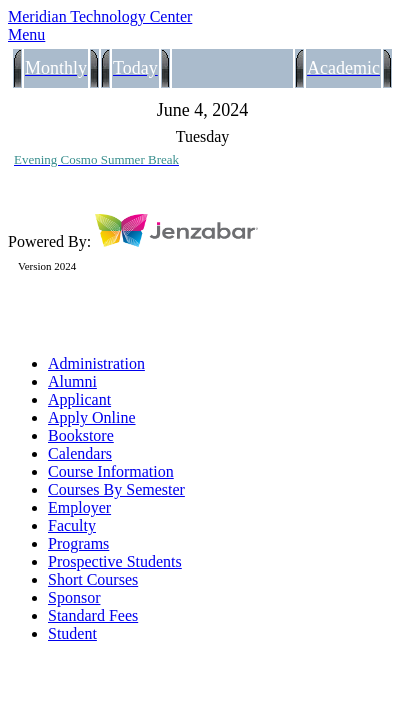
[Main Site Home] (202, 17)
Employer (79, 507)
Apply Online (92, 417)
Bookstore (81, 435)
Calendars (80, 453)
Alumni (72, 381)
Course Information (111, 471)
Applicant (79, 399)
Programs (78, 543)
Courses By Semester (116, 489)
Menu (26, 34)
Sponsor (74, 597)
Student (72, 633)
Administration (96, 363)
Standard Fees (93, 615)
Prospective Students (115, 561)
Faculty (72, 525)
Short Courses (93, 579)
